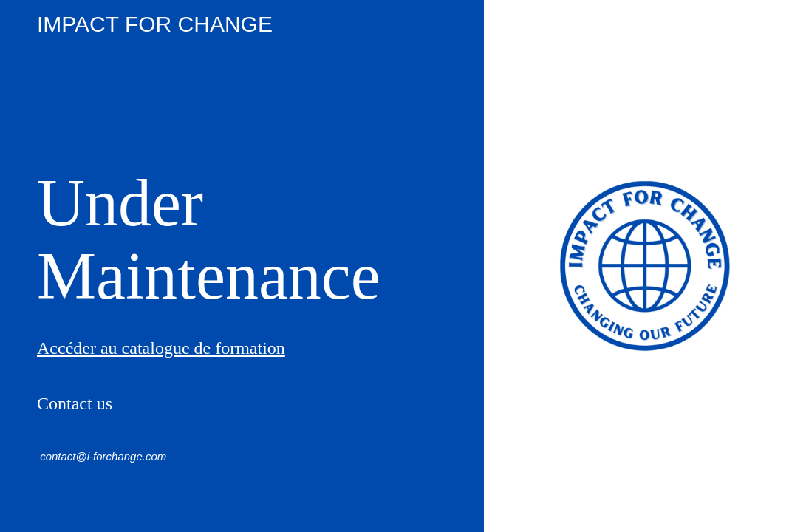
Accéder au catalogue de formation (161, 348)
